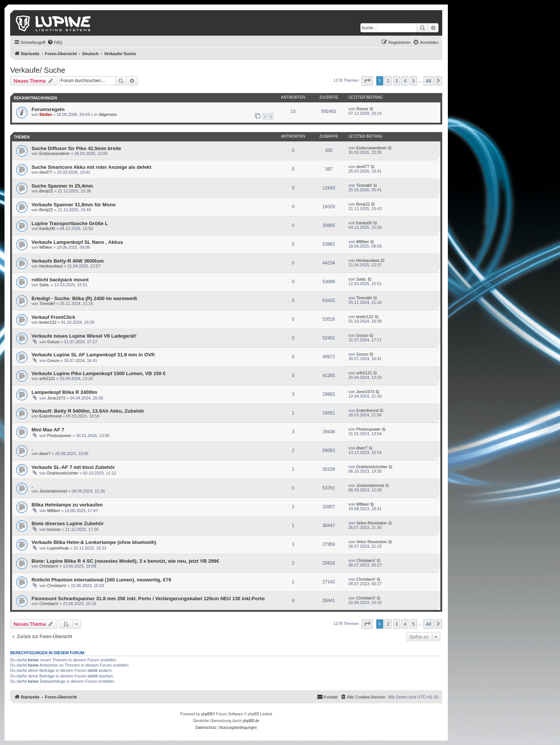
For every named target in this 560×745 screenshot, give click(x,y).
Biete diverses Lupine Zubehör (68, 523)
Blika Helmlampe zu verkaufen (67, 505)
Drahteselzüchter (63, 473)
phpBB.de (251, 721)
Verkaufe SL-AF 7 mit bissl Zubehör (73, 467)
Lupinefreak (58, 548)
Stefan (46, 114)
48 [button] (429, 81)
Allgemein (108, 114)
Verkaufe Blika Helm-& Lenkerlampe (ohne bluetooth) (94, 542)
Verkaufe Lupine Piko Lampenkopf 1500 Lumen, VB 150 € (99, 373)
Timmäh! (364, 185)
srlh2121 (47, 379)
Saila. (45, 285)
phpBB (207, 714)
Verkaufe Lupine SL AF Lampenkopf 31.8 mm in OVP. (93, 355)
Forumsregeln (48, 109)
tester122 (48, 322)
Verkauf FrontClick (53, 317)
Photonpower (59, 436)
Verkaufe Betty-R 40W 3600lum (68, 261)
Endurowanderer (55, 153)
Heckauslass (51, 266)
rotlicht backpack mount (60, 280)
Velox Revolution (372, 523)
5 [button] (414, 81)
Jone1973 (56, 398)
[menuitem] (55, 42)
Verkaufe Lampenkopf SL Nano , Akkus (77, 242)
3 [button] (397, 81)
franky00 (47, 228)
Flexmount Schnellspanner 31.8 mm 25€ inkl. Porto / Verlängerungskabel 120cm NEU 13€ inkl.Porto (148, 599)
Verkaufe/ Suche (38, 70)
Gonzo (53, 342)
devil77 (46, 172)
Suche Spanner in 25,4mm (62, 186)
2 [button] (388, 81)
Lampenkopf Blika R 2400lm (64, 392)
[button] (367, 81)
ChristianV (49, 566)
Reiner (362, 109)
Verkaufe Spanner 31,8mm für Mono (74, 205)
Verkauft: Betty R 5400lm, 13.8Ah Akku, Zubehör (88, 411)
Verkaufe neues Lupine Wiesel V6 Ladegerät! (84, 336)
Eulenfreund (50, 416)
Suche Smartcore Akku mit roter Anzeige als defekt (91, 167)
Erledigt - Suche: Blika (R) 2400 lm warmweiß (84, 298)
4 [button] (405, 81)
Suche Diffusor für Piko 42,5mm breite (76, 148)
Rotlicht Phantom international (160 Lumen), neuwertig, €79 (101, 580)
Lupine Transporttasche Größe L (70, 223)
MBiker (46, 247)
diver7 (45, 454)
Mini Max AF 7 (48, 430)
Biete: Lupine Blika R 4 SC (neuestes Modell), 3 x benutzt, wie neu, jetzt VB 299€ (125, 561)
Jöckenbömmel (53, 491)
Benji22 (46, 191)
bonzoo (54, 529)
